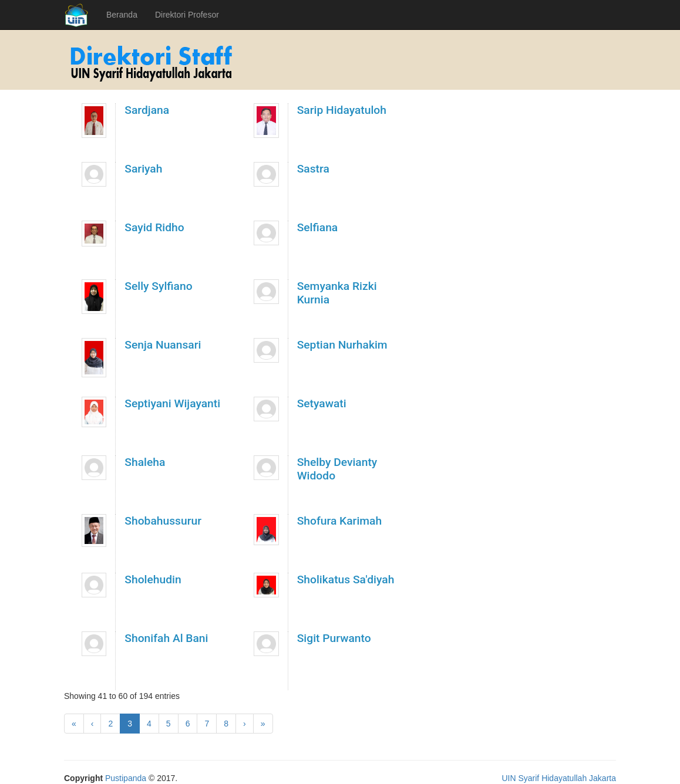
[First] (74, 724)
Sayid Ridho (154, 227)
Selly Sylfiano (158, 286)
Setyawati (322, 403)
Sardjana (147, 110)
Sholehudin (153, 579)
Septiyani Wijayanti (172, 403)
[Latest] (263, 724)
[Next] (245, 724)
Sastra (313, 169)
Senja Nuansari (163, 345)
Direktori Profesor (187, 15)
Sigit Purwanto (334, 638)
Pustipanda (126, 778)
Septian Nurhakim (342, 345)
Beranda (122, 15)
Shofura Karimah (340, 521)
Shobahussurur (163, 521)
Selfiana (318, 227)
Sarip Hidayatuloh (342, 110)
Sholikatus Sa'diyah (346, 579)
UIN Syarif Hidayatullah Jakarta (559, 778)
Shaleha (145, 462)
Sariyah (143, 169)
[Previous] (92, 724)
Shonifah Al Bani (166, 638)
